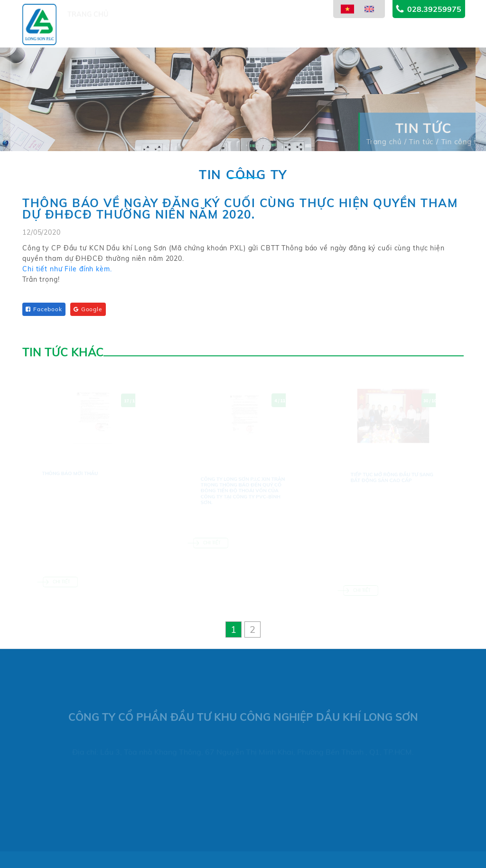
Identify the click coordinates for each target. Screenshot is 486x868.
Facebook (44, 309)
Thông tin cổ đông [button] (308, 24)
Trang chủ (88, 37)
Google (88, 309)
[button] (234, 630)
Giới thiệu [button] (133, 37)
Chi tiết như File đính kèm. (67, 272)
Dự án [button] (168, 35)
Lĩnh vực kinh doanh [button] (225, 30)
